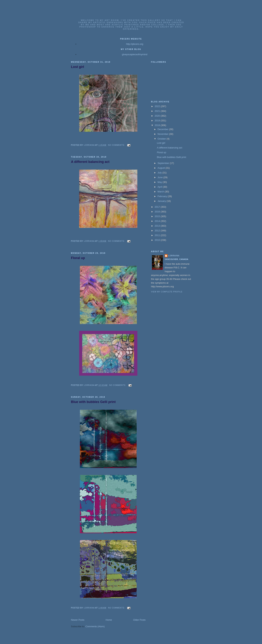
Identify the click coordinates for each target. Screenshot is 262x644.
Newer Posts (78, 620)
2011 (158, 235)
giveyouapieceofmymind (135, 54)
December (163, 129)
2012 (158, 231)
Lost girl (78, 67)
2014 (158, 221)
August (162, 168)
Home (109, 620)
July (160, 173)
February (163, 196)
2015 (158, 216)
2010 (158, 240)
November (163, 134)
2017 (158, 207)
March (161, 192)
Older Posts (139, 620)
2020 (158, 116)
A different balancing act (90, 162)
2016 (158, 212)
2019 (158, 121)
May (160, 182)
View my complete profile (167, 292)
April (160, 187)
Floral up (78, 258)
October (162, 139)
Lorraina (174, 256)
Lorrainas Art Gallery (131, 15)
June (160, 177)
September (164, 163)
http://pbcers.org (135, 44)
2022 (158, 106)
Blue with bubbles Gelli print (93, 402)
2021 (158, 111)
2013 (158, 226)
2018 (158, 125)
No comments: (117, 145)
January (162, 201)
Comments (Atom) (95, 626)
